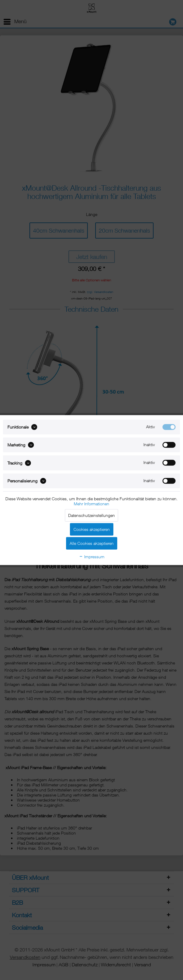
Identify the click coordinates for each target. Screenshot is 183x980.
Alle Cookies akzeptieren (92, 543)
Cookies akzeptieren (92, 529)
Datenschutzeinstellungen (91, 515)
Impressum (92, 557)
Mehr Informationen (91, 504)
